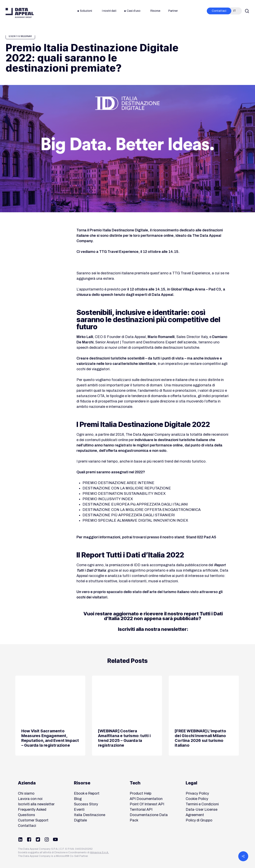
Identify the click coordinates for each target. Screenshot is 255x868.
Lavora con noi (30, 799)
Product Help (141, 793)
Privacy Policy (197, 793)
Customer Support (33, 820)
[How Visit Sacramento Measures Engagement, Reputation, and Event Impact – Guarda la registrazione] (50, 716)
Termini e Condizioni (202, 804)
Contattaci (27, 826)
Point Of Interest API (147, 804)
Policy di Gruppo (199, 820)
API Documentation (146, 799)
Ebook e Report (87, 793)
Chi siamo (26, 793)
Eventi (79, 810)
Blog (78, 799)
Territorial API (141, 810)
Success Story (86, 804)
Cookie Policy (197, 799)
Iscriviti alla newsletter (36, 804)
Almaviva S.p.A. (99, 852)
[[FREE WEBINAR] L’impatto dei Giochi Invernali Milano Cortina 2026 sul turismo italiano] (204, 716)
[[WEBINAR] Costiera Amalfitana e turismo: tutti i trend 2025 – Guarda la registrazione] (127, 716)
